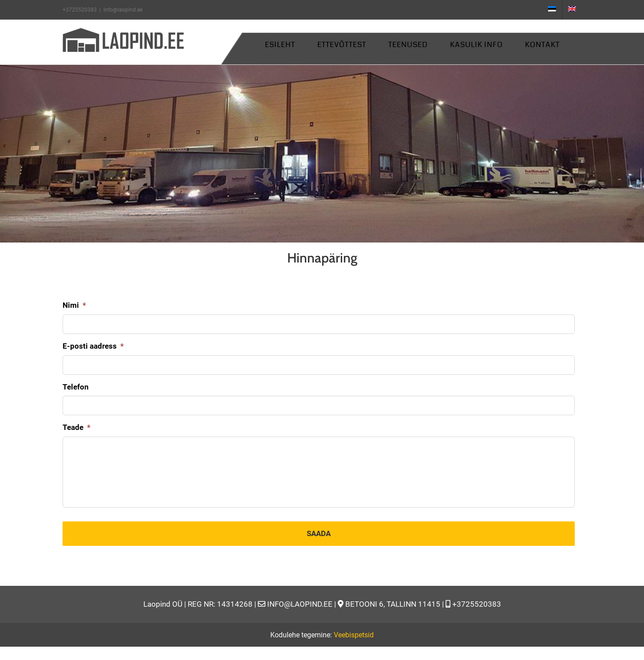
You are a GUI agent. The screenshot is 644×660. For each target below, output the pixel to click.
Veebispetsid (354, 634)
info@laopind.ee (123, 10)
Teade (77, 427)
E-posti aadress (93, 346)
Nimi (74, 305)
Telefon (76, 386)
